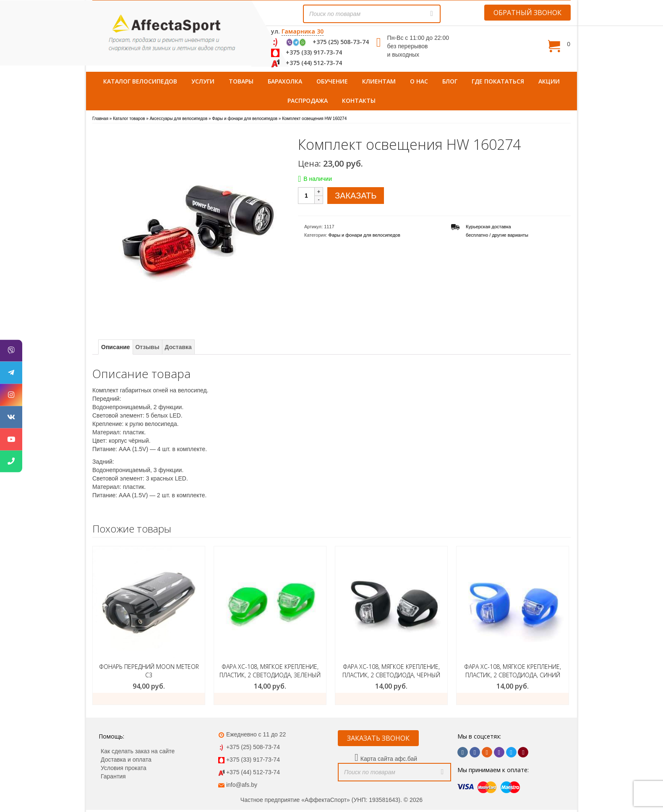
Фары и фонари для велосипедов (364, 235)
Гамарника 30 (303, 31)
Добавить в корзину (149, 699)
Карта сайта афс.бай (389, 759)
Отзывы (147, 347)
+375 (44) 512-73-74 (314, 63)
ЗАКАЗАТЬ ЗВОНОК (378, 738)
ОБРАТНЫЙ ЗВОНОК (527, 13)
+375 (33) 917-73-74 (314, 52)
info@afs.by (242, 785)
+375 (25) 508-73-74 (341, 42)
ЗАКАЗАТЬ (356, 196)
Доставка (178, 347)
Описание (116, 347)
